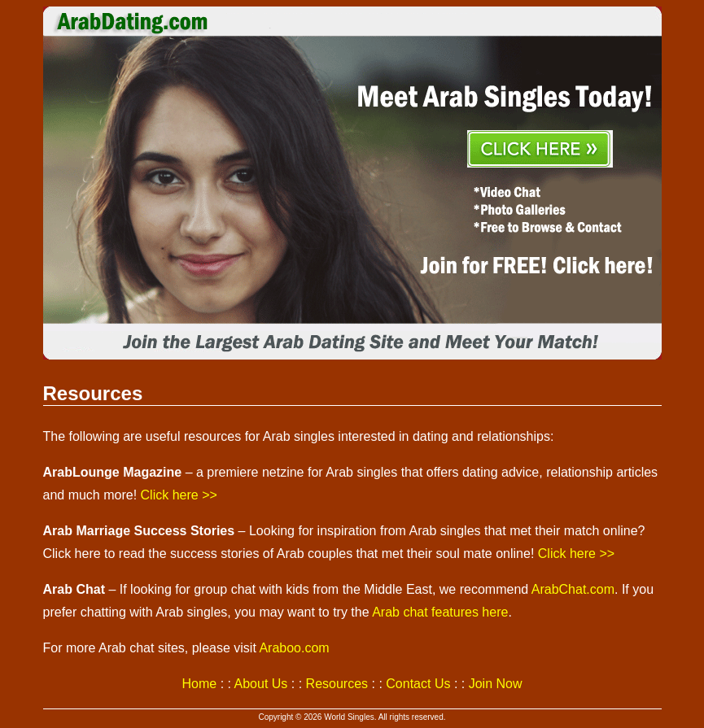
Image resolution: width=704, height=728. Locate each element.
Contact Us (418, 684)
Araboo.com (294, 648)
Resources (337, 684)
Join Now (496, 684)
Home (200, 684)
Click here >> (179, 495)
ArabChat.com (573, 589)
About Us (261, 684)
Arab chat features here (440, 612)
